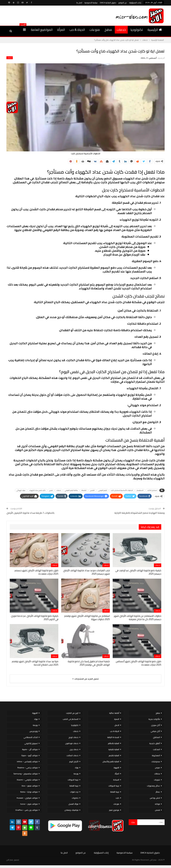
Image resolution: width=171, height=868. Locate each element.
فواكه (157, 804)
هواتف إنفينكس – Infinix (27, 762)
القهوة (116, 768)
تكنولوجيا (137, 30)
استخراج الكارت (152, 490)
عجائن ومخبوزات (153, 786)
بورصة (76, 774)
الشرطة (84, 490)
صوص (157, 768)
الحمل (117, 725)
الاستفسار (140, 490)
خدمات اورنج (74, 737)
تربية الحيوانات (114, 786)
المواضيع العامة (42, 30)
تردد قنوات (74, 792)
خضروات (75, 798)
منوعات (95, 30)
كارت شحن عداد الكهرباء (37, 490)
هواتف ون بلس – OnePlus (27, 810)
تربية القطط (115, 792)
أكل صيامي (155, 731)
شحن (51, 490)
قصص (157, 810)
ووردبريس (34, 731)
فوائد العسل (73, 804)
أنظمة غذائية (114, 713)
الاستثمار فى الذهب (71, 719)
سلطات (157, 774)
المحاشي (156, 737)
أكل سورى (155, 725)
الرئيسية (155, 30)
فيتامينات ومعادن (71, 810)
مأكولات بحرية (154, 719)
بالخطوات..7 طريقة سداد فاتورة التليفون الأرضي (30, 513)
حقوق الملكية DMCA (108, 3)
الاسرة (117, 719)
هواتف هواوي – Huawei (27, 798)
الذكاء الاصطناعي (31, 737)
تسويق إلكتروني (31, 743)
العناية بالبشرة (114, 749)
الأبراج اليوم (74, 762)
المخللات (156, 749)
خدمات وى (74, 749)
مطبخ (108, 30)
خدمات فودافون (72, 743)
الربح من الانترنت (72, 713)
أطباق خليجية (155, 743)
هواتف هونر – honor (29, 804)
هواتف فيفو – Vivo (30, 786)
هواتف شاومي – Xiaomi (27, 780)
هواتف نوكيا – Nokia (29, 792)
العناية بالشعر (114, 755)
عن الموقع (123, 3)
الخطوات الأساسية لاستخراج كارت (122, 490)
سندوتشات (156, 762)
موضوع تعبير (114, 810)
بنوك (77, 768)
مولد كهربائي (21, 490)
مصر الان (10, 860)
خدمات (121, 30)
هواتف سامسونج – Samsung (26, 774)
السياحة (116, 780)
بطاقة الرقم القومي (71, 490)
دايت (117, 798)
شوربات (157, 780)
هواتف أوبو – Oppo (29, 755)
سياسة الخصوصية (91, 3)
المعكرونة (156, 755)
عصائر (158, 792)
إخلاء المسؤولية (135, 3)
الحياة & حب (77, 30)
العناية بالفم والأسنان (111, 762)
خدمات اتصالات (72, 755)
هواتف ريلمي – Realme (28, 768)
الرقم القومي (103, 490)
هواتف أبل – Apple (30, 749)
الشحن (92, 490)
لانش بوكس (155, 798)
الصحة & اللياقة (113, 737)
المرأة (61, 30)
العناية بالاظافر (114, 743)
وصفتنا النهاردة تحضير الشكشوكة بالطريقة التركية (140, 513)
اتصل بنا (79, 3)
